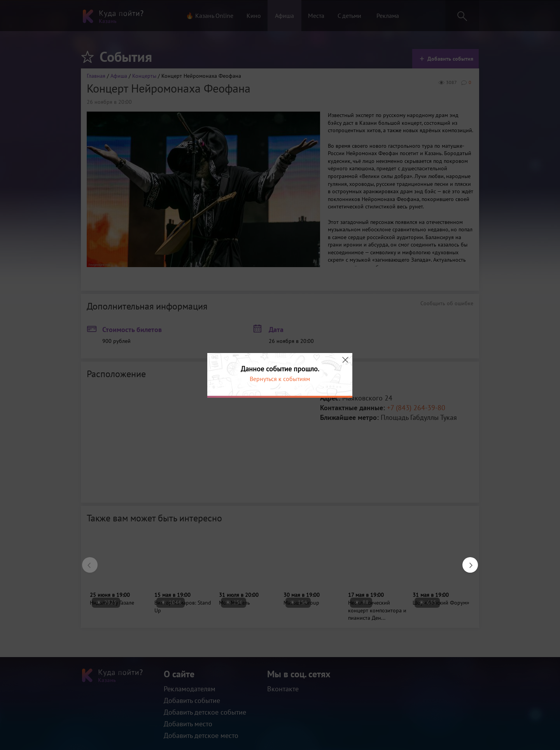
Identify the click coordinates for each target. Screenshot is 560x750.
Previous (86, 561)
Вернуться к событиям (280, 379)
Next (466, 561)
